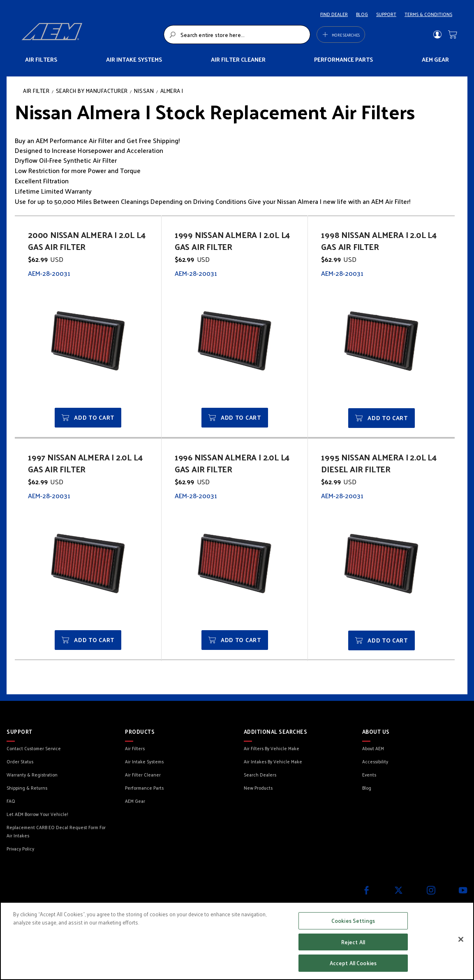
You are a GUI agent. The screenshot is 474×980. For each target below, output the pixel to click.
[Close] (461, 939)
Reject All (353, 942)
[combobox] (237, 35)
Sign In (437, 35)
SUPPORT (386, 14)
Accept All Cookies (353, 963)
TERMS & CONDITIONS (428, 14)
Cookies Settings (353, 921)
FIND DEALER (334, 14)
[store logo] (90, 35)
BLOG (362, 14)
